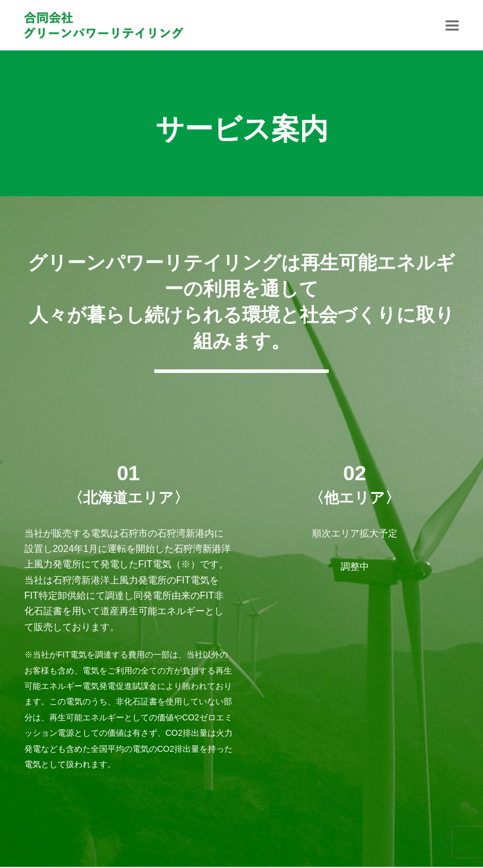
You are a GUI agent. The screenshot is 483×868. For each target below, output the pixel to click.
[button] (452, 25)
